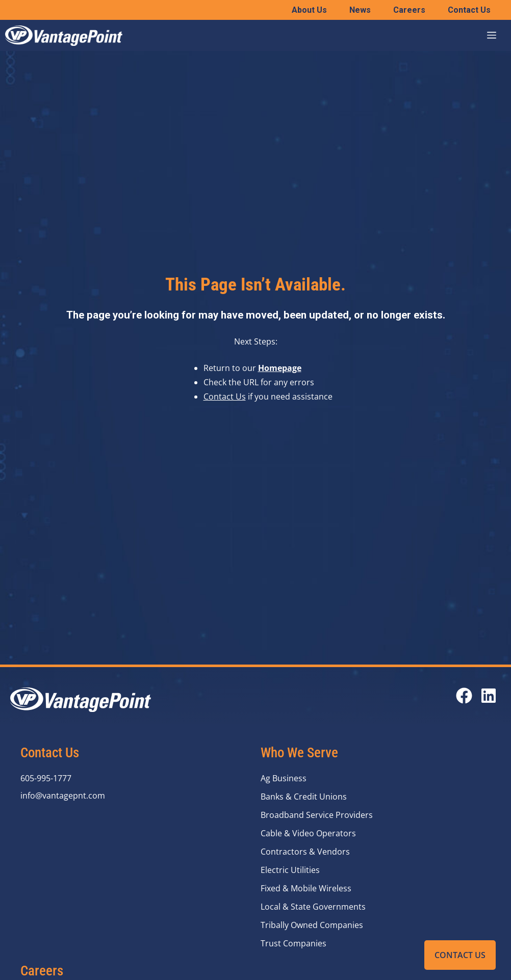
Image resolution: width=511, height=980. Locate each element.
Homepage (280, 368)
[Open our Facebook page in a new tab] (464, 696)
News (360, 10)
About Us (309, 10)
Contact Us (460, 955)
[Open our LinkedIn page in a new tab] (489, 696)
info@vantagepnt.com (63, 796)
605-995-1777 (46, 778)
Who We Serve (299, 753)
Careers (409, 10)
